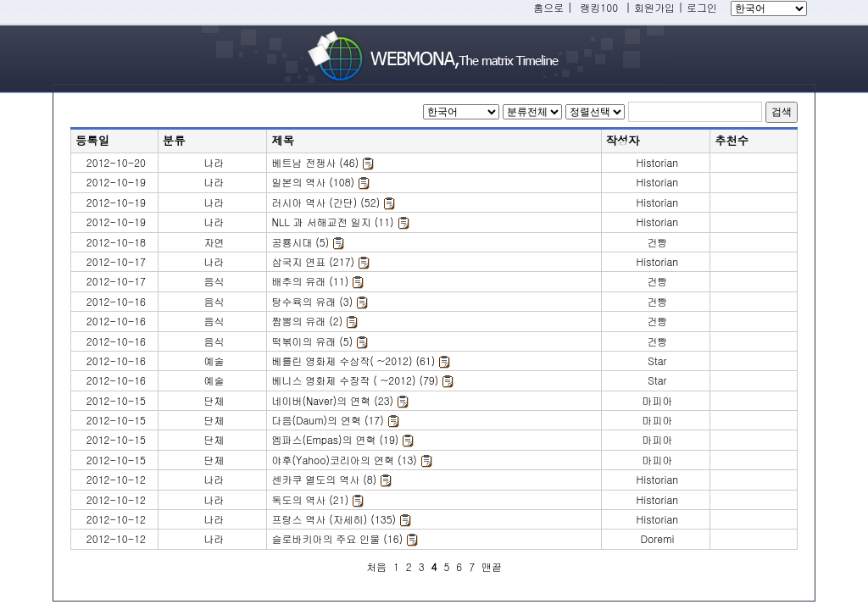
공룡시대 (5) (300, 242)
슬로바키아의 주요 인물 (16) (337, 538)
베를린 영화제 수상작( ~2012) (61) (353, 360)
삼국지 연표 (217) (313, 261)
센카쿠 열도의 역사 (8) (324, 479)
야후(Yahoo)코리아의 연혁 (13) (344, 460)
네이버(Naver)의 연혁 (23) (332, 400)
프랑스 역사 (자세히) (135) (334, 519)
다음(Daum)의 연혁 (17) (327, 420)
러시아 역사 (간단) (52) (325, 202)
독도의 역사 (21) (310, 499)
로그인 (702, 7)
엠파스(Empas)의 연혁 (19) (335, 439)
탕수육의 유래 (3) (312, 301)
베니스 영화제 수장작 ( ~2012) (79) (355, 380)
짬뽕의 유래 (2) (307, 321)
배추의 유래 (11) (310, 281)
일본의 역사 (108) (313, 182)
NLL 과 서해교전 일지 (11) (332, 222)
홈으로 (548, 7)
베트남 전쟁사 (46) (315, 162)
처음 (376, 566)
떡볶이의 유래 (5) (312, 341)
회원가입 (654, 7)
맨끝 (492, 566)
